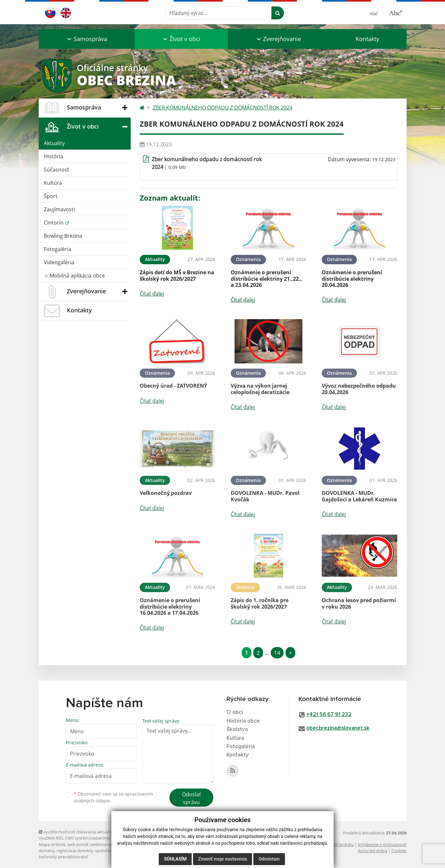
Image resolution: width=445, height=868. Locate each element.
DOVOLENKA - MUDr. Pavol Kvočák (265, 496)
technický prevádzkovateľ (63, 857)
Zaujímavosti (59, 209)
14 (277, 653)
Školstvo (237, 730)
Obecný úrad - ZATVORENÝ (173, 386)
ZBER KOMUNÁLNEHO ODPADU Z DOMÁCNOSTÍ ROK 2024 (222, 108)
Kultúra (53, 183)
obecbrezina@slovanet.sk (338, 728)
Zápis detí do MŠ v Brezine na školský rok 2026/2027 (177, 275)
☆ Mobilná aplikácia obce (74, 276)
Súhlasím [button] (175, 859)
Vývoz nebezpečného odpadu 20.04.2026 (359, 389)
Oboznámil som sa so (113, 797)
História (54, 156)
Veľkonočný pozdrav (166, 493)
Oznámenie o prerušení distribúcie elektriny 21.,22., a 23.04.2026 (266, 278)
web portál (78, 844)
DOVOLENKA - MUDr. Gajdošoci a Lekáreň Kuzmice (359, 496)
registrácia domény (75, 851)
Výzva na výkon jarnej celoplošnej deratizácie (260, 389)
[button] (87, 39)
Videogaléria (59, 262)
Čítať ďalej (152, 294)
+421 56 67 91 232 (329, 715)
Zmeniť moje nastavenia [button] (222, 859)
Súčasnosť (56, 170)
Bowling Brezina (63, 236)
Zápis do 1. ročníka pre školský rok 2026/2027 (260, 603)
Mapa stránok (52, 844)
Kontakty (367, 39)
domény (47, 851)
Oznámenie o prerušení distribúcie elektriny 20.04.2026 (352, 278)
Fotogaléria (58, 249)
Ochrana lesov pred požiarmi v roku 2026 (359, 603)
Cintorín (54, 223)
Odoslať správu (192, 798)
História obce (243, 721)
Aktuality (54, 143)
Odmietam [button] (269, 859)
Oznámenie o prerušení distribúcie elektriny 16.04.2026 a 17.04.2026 (170, 606)
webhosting (101, 844)
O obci (235, 712)
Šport (51, 196)
